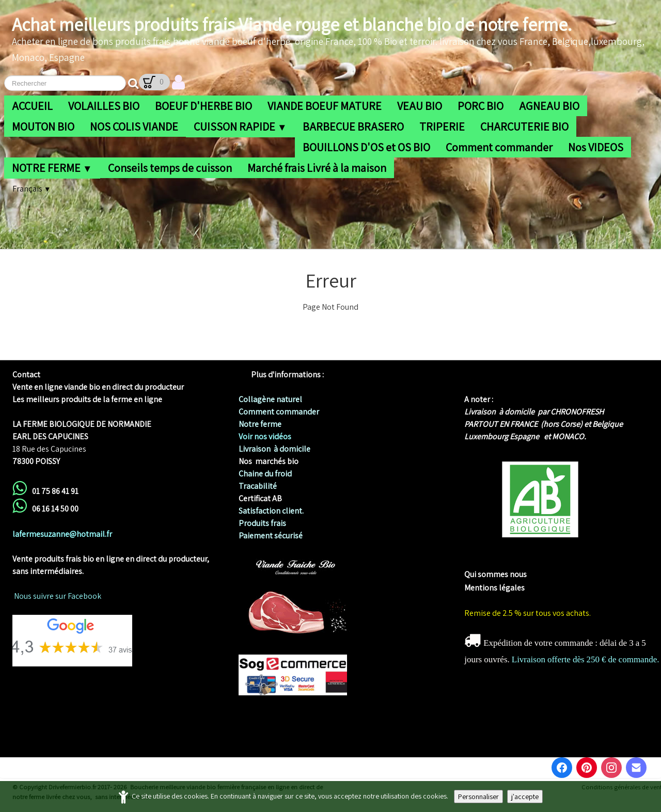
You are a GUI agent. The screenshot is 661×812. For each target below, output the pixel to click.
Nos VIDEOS (596, 147)
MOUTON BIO (43, 126)
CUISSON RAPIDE (240, 126)
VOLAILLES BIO (104, 106)
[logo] (333, 39)
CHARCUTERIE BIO (524, 126)
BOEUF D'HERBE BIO (203, 106)
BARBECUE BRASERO (353, 126)
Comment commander (499, 147)
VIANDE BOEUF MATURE (325, 106)
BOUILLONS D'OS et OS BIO (366, 147)
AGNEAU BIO (549, 106)
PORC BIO (481, 106)
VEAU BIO (420, 106)
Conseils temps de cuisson (170, 168)
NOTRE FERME (52, 168)
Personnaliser (478, 797)
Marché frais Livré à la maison (317, 168)
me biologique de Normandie (516, 562)
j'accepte (525, 797)
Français (32, 189)
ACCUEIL (32, 106)
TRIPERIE (442, 126)
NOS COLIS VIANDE (134, 126)
